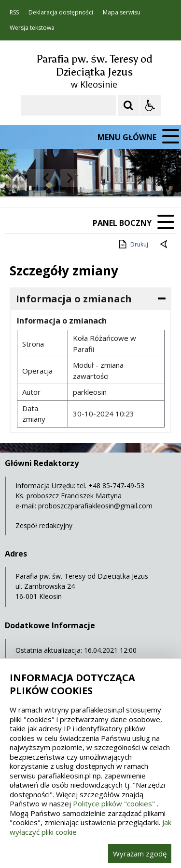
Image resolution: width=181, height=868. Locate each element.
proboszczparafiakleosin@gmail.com (95, 506)
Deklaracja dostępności (61, 13)
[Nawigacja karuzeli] (58, 178)
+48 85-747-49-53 (116, 486)
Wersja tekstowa (32, 28)
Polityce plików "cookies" (114, 803)
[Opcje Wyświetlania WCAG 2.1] (150, 105)
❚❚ (20, 178)
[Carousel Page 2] (103, 178)
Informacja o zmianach (74, 299)
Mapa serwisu (122, 13)
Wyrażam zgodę (140, 854)
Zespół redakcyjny (44, 525)
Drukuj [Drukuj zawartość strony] (132, 244)
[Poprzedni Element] (46, 178)
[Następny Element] (70, 178)
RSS (14, 13)
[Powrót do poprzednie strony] (165, 245)
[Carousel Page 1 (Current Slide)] (94, 178)
